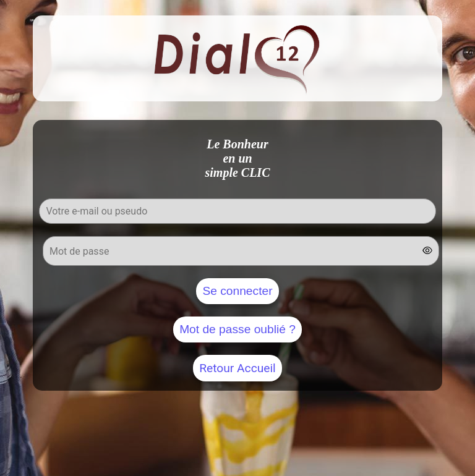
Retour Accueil (237, 368)
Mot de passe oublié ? (237, 329)
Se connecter (237, 291)
